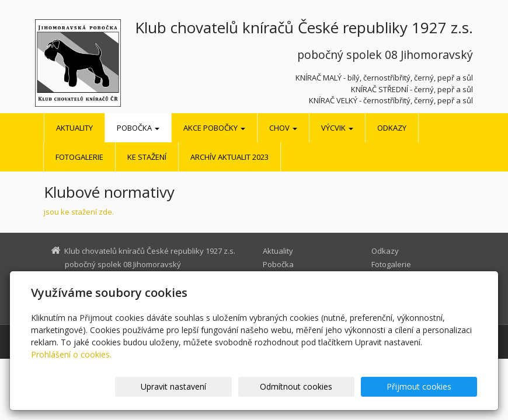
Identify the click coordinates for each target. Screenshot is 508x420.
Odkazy (392, 128)
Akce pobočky (214, 128)
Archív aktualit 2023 (229, 157)
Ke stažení (147, 157)
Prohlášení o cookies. (71, 354)
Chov (283, 128)
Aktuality (74, 128)
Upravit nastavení (241, 386)
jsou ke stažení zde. (79, 212)
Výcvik (337, 128)
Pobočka (138, 128)
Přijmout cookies (432, 386)
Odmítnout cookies (337, 386)
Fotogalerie (79, 157)
